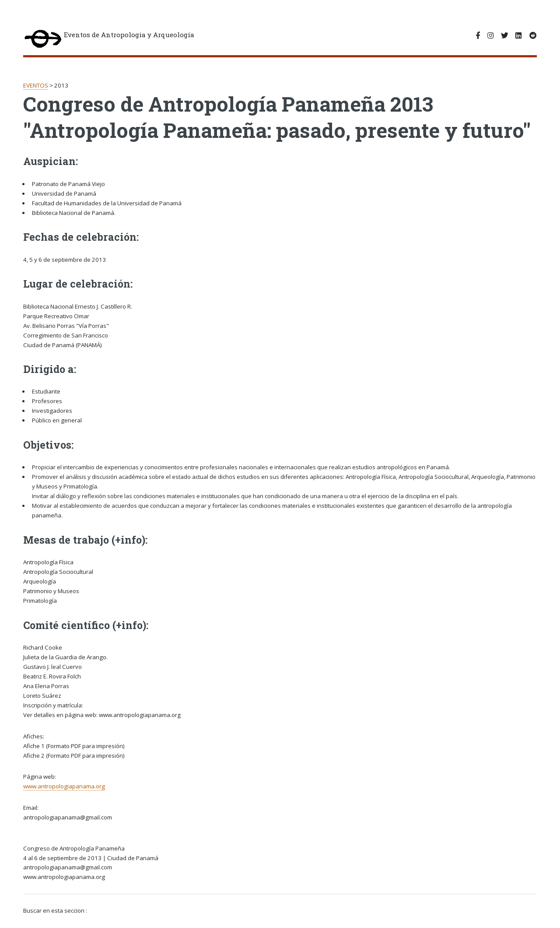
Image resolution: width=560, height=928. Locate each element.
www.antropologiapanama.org (64, 786)
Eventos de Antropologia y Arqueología (109, 39)
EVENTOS (36, 85)
